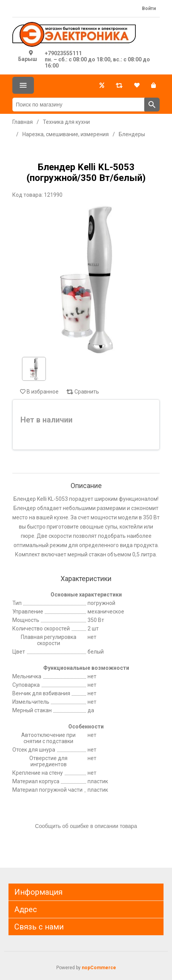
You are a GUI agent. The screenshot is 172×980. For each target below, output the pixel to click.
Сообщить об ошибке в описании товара (86, 826)
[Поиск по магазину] (78, 105)
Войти (149, 8)
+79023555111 (63, 53)
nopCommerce (99, 968)
